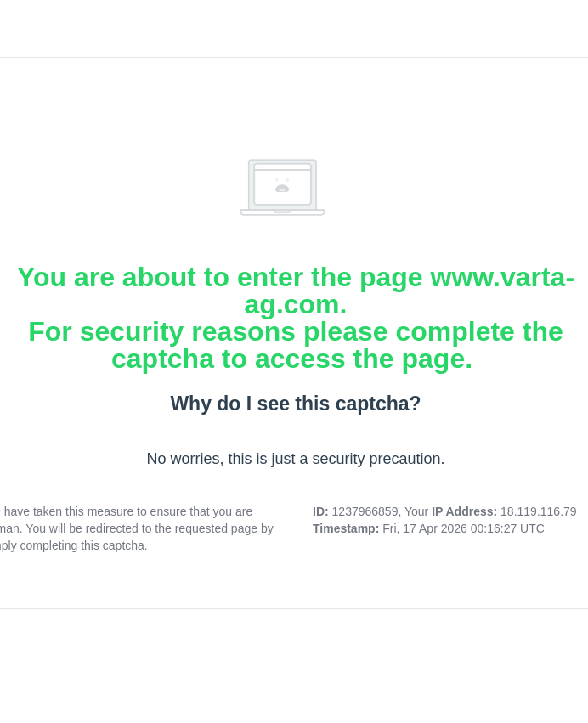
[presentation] (296, 669)
